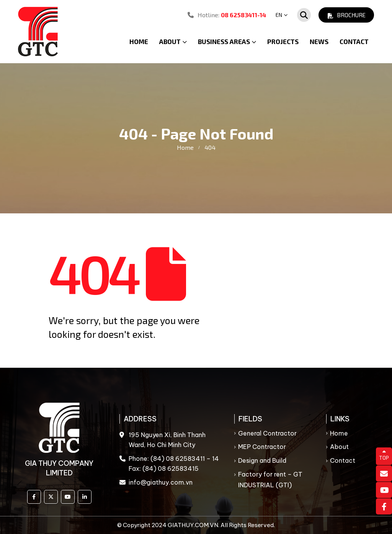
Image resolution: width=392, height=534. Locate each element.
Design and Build (262, 460)
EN (279, 15)
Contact (354, 41)
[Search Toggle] (304, 15)
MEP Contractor (262, 447)
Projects (283, 41)
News (319, 41)
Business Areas (224, 41)
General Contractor (267, 433)
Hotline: (227, 15)
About (339, 447)
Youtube (68, 497)
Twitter (51, 497)
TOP (384, 455)
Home (139, 41)
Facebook (34, 497)
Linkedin (85, 497)
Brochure (346, 15)
